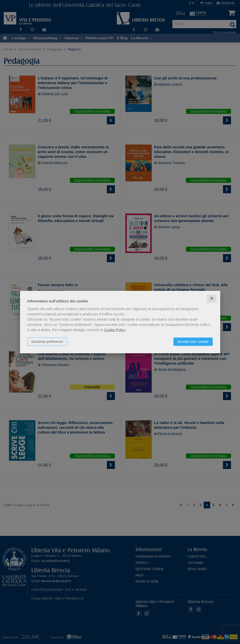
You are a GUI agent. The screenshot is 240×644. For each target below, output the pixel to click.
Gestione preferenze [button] (47, 342)
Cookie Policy (115, 330)
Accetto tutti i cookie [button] (193, 342)
